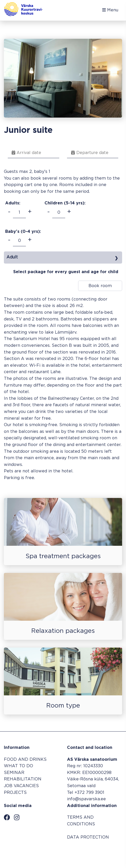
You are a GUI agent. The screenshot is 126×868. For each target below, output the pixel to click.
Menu (110, 10)
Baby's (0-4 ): (23, 232)
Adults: (13, 203)
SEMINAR (14, 773)
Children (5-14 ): (65, 203)
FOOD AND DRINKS (25, 760)
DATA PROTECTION (88, 837)
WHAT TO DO (18, 766)
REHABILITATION (23, 779)
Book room (100, 286)
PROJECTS (15, 793)
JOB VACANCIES (21, 786)
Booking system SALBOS (96, 852)
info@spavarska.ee (86, 799)
